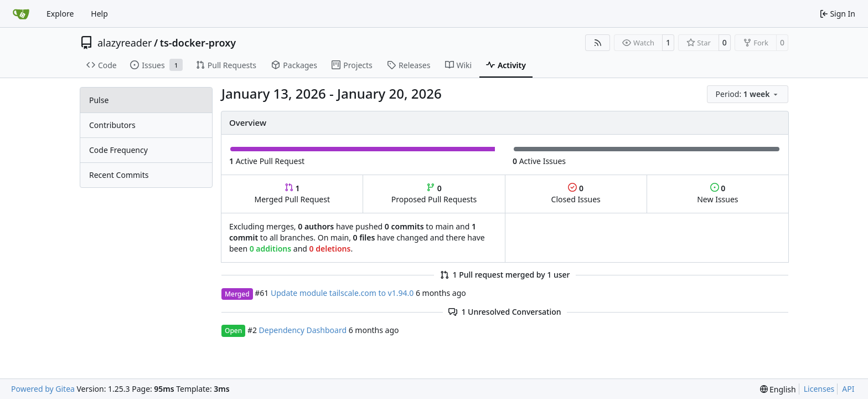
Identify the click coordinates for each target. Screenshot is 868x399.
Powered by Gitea (43, 389)
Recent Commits (119, 175)
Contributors (112, 125)
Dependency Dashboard (303, 330)
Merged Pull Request (292, 194)
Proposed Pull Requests (434, 194)
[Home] (21, 14)
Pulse (99, 100)
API (848, 389)
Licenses (819, 389)
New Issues (717, 194)
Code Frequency (118, 150)
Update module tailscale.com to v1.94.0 (342, 293)
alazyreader (125, 43)
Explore (60, 14)
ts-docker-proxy (198, 43)
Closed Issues (576, 194)
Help (99, 14)
